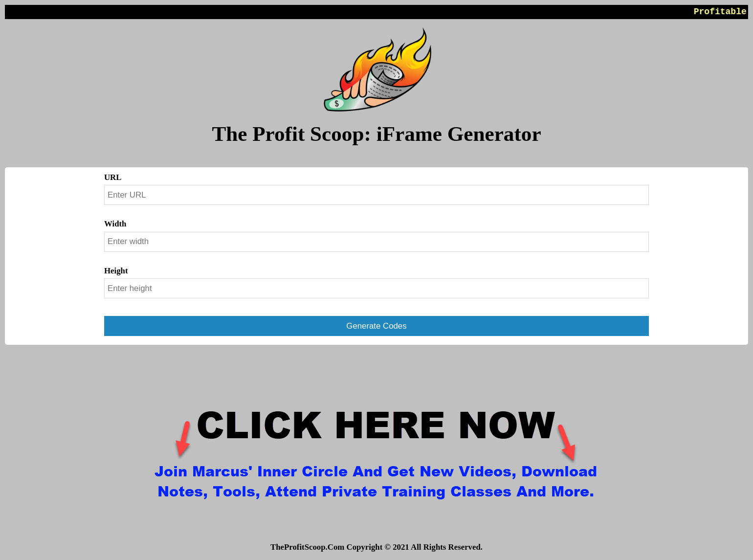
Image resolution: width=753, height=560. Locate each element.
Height (116, 271)
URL (113, 177)
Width (115, 224)
